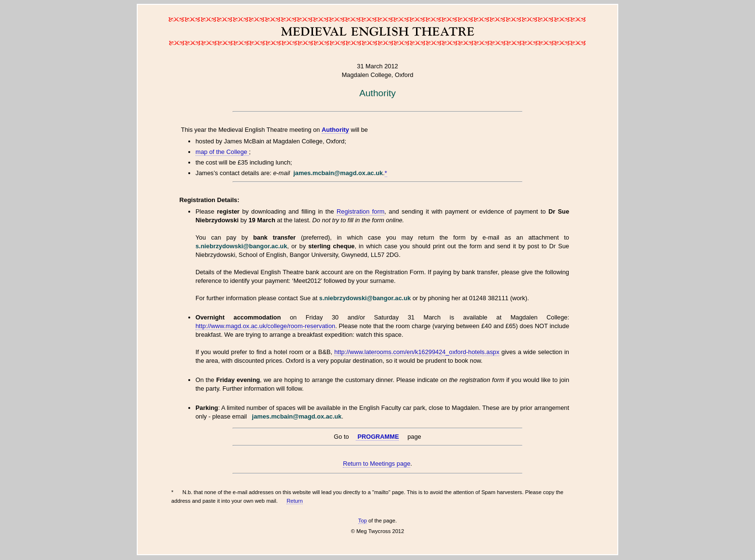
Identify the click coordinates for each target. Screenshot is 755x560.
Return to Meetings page (377, 464)
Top (363, 521)
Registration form (360, 211)
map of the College (222, 152)
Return (295, 501)
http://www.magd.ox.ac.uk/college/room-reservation (265, 326)
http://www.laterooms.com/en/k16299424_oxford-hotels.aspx (417, 352)
